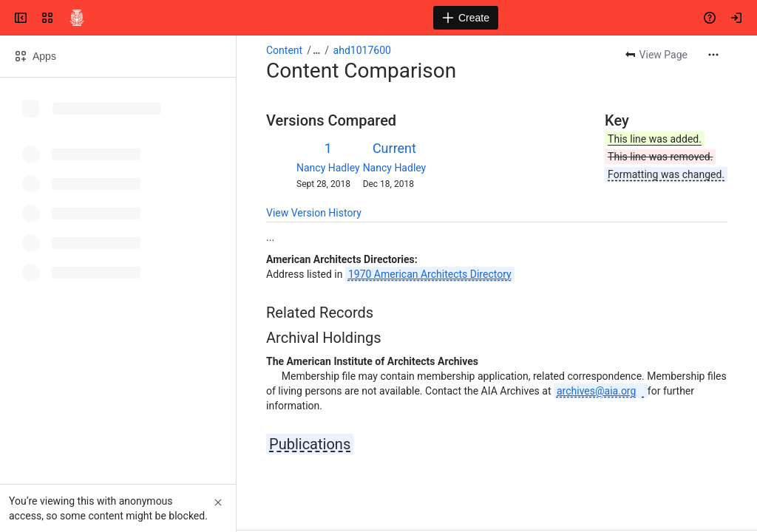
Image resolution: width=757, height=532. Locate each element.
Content (284, 50)
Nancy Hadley (328, 168)
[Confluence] (77, 18)
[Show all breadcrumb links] (316, 50)
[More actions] (713, 55)
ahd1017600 (362, 50)
